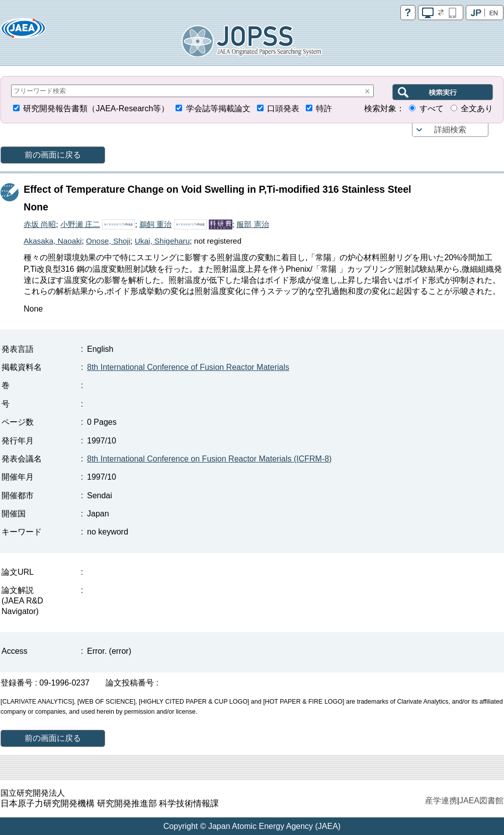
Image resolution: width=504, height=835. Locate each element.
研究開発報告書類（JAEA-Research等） (96, 108)
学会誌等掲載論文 (218, 108)
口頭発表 (283, 108)
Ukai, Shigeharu (162, 241)
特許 (324, 108)
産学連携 (441, 801)
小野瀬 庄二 (80, 224)
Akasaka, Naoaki (53, 241)
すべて (432, 108)
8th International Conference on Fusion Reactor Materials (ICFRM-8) (209, 459)
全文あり (477, 108)
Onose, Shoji (108, 241)
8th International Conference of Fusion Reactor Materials (188, 367)
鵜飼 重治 (155, 224)
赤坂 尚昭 (40, 224)
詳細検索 (450, 130)
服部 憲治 (253, 224)
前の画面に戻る (53, 155)
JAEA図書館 (481, 801)
